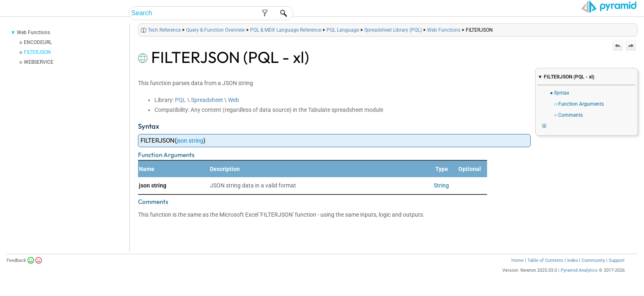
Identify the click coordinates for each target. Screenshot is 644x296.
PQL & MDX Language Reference (286, 40)
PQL (181, 110)
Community (593, 271)
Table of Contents (545, 271)
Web (233, 110)
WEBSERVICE (39, 72)
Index (573, 271)
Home (517, 271)
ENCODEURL (38, 53)
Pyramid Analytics (579, 281)
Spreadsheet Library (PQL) (393, 40)
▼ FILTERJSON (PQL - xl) (566, 77)
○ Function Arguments (579, 104)
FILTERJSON (37, 62)
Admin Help (458, 13)
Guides (496, 13)
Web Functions (33, 43)
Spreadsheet (207, 110)
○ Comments (568, 115)
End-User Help (408, 13)
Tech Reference (541, 13)
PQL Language (343, 40)
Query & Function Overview (215, 40)
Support (617, 271)
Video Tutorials (601, 13)
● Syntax (560, 93)
